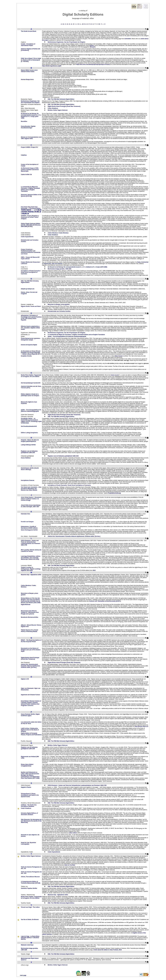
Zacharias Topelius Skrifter (29, 888)
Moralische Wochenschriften (30, 617)
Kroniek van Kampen (27, 522)
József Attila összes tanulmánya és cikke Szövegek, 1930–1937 (31, 506)
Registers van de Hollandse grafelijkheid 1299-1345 (29, 452)
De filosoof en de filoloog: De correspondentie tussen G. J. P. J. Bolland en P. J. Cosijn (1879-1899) (31, 116)
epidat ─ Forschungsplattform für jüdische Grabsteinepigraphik (67, 336)
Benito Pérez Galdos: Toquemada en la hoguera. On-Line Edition (31, 376)
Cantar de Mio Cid (26, 174)
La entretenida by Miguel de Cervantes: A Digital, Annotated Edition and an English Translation (30, 189)
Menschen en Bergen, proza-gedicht (59, 304)
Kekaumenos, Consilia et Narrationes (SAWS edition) (29, 527)
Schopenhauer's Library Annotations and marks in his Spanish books (30, 795)
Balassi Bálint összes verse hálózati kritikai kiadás (29, 71)
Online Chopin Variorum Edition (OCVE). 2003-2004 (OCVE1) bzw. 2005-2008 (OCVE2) (31, 225)
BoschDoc (24, 121)
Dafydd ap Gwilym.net (28, 289)
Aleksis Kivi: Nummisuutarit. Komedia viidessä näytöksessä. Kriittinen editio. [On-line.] (74, 536)
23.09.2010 (128, 39)
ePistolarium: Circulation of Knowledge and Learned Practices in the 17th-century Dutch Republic (31, 318)
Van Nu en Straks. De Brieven (30, 920)
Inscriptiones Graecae (28, 480)
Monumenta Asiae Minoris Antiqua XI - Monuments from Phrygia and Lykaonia (30, 612)
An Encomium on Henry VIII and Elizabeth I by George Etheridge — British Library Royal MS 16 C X (31, 353)
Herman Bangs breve (27, 79)
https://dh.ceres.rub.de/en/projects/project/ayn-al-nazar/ (93, 64)
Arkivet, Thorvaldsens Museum (30, 877)
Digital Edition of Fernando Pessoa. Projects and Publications (31, 734)
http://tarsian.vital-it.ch (141, 726)
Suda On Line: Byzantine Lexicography (28, 843)
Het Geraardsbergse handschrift (31, 383)
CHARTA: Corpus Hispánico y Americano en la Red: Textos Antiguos (30, 217)
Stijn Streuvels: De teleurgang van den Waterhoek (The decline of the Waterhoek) (31, 821)
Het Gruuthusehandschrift (29, 426)
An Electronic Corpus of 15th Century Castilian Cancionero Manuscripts (30, 170)
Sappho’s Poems (26, 787)
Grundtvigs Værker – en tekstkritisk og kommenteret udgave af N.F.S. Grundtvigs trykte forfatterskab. (31, 421)
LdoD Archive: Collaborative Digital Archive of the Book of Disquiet (30, 730)
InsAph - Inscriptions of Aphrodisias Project (28, 45)
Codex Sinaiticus (53, 108)
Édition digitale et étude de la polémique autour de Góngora (30, 395)
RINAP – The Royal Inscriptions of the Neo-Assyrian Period (31, 641)
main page (23, 975)
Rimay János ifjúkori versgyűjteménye (27, 765)
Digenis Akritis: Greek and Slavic (31, 306)
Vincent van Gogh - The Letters (30, 907)
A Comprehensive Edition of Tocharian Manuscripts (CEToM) (31, 882)
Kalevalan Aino (26, 514)
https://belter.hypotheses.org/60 (52, 66)
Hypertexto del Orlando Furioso (30, 695)
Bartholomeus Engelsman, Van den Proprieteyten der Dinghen (67, 42)
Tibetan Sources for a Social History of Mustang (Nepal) (29, 631)
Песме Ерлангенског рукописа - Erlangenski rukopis (31, 339)
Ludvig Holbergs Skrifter (28, 445)
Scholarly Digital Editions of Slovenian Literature (29, 814)
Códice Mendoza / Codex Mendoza (58, 233)
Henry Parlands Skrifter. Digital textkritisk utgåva (30, 715)
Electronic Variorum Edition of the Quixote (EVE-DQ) (31, 195)
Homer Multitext (26, 458)
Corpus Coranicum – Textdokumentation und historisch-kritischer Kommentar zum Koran (31, 252)
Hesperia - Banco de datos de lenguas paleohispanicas (30, 441)
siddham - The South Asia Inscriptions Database (29, 806)
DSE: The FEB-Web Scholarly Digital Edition (61, 99)
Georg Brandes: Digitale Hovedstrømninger (28, 127)
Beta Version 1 (119, 356)
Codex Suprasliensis (27, 237)
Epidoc (92, 45)
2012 (94, 570)
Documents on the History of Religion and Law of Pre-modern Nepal (31, 650)
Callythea (24, 155)
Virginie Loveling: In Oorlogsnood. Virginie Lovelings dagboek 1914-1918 (31, 569)
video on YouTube (70, 865)
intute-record (115, 375)
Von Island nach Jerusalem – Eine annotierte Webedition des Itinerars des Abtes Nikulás (31, 489)
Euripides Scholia (26, 356)
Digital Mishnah (26, 605)
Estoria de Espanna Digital (29, 345)
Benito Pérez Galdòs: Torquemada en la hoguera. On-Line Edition (31, 897)
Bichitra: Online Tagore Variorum (58, 110)
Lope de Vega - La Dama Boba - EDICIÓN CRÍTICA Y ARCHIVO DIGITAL (30, 938)
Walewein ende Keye (27, 945)
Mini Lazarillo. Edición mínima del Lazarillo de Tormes (31, 551)
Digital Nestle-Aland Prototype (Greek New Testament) (64, 106)
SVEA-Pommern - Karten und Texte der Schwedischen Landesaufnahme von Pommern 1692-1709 (31, 543)
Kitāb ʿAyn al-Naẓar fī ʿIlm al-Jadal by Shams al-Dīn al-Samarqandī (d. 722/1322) (31, 60)
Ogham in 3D (25, 679)
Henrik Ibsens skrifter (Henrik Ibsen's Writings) (30, 469)
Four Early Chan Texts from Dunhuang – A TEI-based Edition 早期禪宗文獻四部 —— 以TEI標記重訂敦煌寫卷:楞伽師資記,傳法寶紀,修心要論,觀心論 (31, 210)
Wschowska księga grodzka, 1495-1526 (60, 269)
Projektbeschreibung (114, 493)
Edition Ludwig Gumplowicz (29, 433)
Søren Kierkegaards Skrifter (29, 530)
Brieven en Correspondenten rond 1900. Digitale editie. (31, 138)
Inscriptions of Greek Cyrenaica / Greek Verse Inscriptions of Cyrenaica (31, 272)
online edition (73, 833)
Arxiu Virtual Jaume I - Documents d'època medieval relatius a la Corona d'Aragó (31, 499)
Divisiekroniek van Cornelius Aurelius (59, 311)
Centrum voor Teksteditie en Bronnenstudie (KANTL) (105, 601)
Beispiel (93, 47)
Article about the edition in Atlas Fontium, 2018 (108, 950)
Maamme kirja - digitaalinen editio (31, 575)
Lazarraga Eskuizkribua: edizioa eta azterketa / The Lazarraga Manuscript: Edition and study (31, 558)
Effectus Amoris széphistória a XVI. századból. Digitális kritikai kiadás (30, 328)
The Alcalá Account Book (29, 31)
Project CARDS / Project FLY (30, 147)
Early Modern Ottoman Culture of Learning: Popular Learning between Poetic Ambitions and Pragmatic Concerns (31, 703)
